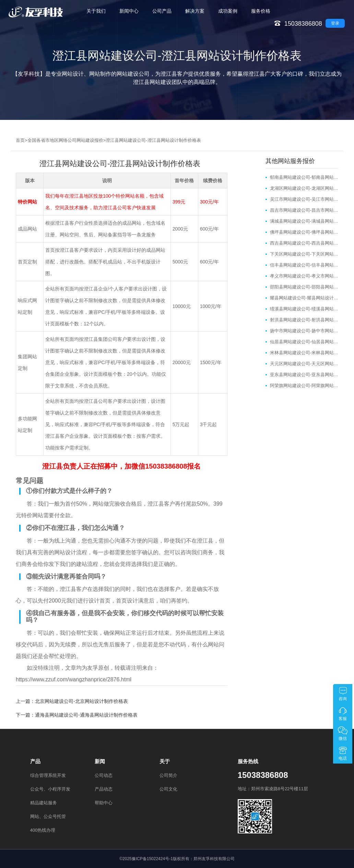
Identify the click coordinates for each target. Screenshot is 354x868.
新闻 (100, 761)
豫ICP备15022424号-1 (152, 859)
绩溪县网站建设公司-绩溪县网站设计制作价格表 (304, 309)
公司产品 (162, 11)
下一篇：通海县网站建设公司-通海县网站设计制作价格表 (77, 715)
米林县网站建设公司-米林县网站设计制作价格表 (304, 353)
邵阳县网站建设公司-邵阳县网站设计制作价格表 (304, 287)
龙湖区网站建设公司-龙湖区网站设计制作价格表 (304, 188)
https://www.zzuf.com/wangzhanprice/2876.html (74, 679)
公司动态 (104, 775)
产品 (35, 761)
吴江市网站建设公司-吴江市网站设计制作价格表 (304, 199)
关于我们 (96, 11)
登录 (335, 23)
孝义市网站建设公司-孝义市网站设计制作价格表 (304, 276)
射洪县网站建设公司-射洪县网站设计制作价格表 (304, 320)
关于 (165, 761)
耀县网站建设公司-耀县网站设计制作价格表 (304, 298)
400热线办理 (43, 830)
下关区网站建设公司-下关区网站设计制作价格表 (304, 254)
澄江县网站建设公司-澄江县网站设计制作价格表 (153, 140)
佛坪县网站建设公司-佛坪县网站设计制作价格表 (304, 232)
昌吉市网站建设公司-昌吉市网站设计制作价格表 (304, 210)
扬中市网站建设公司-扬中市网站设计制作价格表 (304, 331)
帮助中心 (104, 803)
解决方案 (195, 11)
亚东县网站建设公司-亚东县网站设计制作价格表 (304, 375)
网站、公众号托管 (48, 816)
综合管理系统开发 (48, 775)
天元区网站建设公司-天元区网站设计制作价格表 (304, 364)
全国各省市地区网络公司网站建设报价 (65, 140)
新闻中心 (129, 11)
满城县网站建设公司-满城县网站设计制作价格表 (304, 221)
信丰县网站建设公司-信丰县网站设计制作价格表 (304, 265)
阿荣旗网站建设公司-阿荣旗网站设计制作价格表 (304, 386)
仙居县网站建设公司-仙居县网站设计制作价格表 (304, 342)
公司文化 (168, 789)
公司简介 (168, 775)
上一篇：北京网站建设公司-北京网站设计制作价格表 (72, 701)
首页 (20, 140)
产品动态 (104, 789)
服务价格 (261, 11)
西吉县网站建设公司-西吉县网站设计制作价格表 (304, 243)
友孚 (93, 668)
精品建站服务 (44, 803)
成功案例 (228, 11)
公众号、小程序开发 (50, 789)
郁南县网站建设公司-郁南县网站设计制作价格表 (304, 177)
